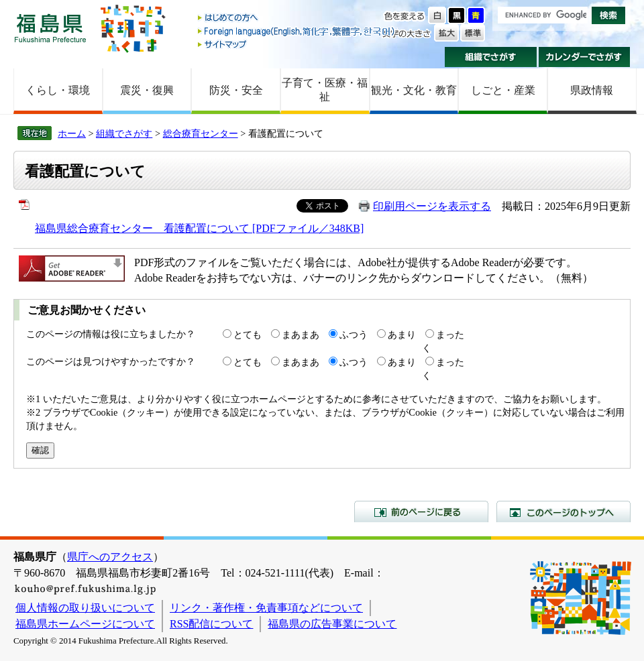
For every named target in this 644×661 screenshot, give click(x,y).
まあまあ (301, 335)
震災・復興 (147, 90)
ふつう (354, 335)
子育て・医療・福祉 (325, 90)
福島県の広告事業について (332, 624)
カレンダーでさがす (585, 57)
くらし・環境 (58, 90)
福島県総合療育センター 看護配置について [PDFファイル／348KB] (199, 228)
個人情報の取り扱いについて (85, 608)
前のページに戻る (421, 512)
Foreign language (297, 31)
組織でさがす (491, 57)
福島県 (50, 28)
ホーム (72, 133)
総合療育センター (201, 133)
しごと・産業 (503, 90)
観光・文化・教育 (414, 90)
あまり (402, 335)
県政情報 (592, 90)
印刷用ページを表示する (432, 206)
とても (248, 335)
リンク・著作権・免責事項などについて (266, 608)
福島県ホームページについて (85, 624)
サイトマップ (297, 44)
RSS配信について (211, 624)
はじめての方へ (297, 18)
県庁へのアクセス (110, 557)
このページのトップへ (563, 512)
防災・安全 (236, 90)
